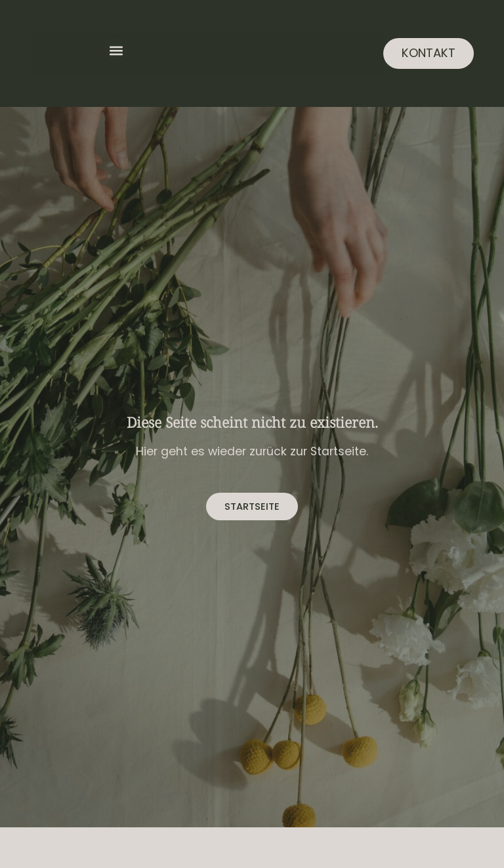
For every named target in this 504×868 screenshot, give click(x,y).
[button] (116, 50)
